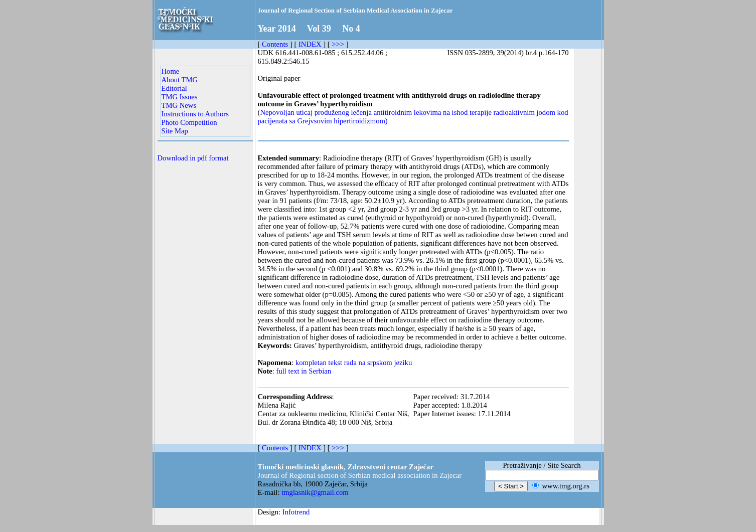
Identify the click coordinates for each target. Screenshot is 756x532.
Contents (275, 44)
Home (171, 71)
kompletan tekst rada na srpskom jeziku (354, 363)
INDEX (310, 44)
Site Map (175, 131)
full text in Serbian (304, 371)
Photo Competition (189, 122)
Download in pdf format (193, 158)
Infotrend (296, 512)
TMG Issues (180, 97)
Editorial (174, 88)
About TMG (180, 80)
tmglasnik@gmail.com (315, 492)
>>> (338, 44)
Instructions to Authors (195, 114)
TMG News (179, 105)
